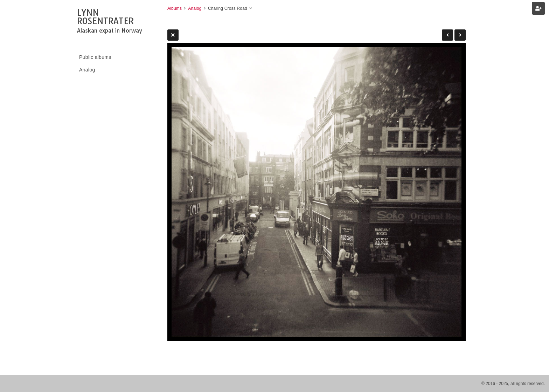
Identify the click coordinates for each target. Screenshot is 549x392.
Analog (87, 70)
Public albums (95, 57)
